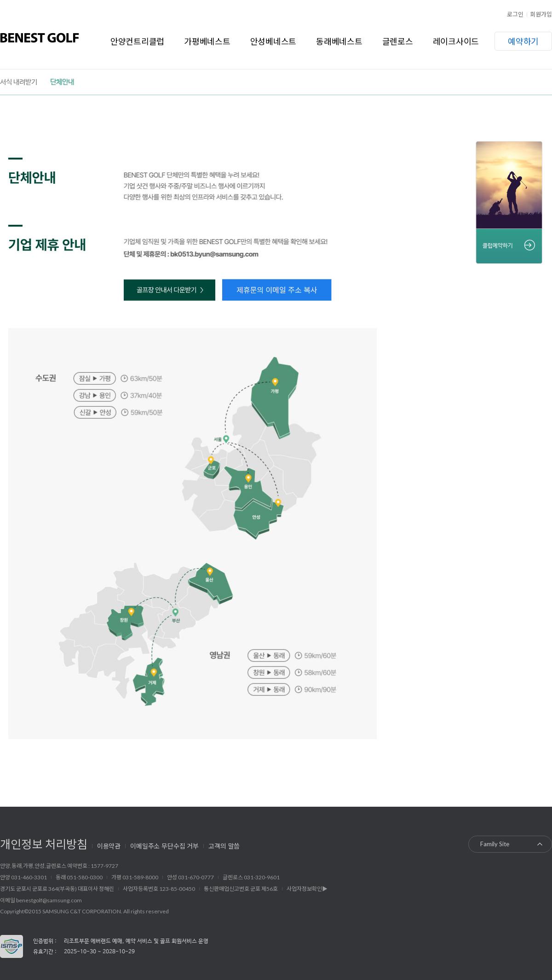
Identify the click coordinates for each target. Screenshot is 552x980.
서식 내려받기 (19, 82)
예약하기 (523, 41)
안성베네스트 (273, 41)
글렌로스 (398, 41)
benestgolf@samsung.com (49, 900)
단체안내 (62, 82)
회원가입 (541, 14)
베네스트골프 (40, 38)
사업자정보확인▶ (307, 889)
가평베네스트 (207, 41)
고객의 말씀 (224, 846)
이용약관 (109, 846)
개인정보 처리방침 (44, 843)
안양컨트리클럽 (137, 41)
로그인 (515, 14)
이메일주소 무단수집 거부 (164, 846)
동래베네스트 (339, 41)
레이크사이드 (456, 41)
